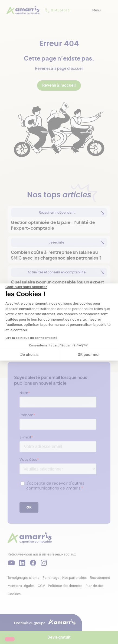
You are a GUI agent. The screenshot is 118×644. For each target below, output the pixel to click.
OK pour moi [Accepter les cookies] (89, 355)
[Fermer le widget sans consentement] (26, 287)
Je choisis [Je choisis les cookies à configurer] (29, 355)
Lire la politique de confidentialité (31, 338)
